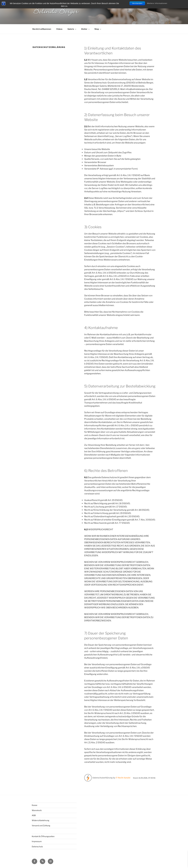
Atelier (86, 29)
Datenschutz (37, 847)
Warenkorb (37, 810)
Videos (59, 29)
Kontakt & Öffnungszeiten (43, 836)
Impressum (37, 841)
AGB (34, 815)
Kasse (35, 805)
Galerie (72, 29)
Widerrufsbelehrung (40, 820)
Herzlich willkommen (42, 29)
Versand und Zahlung (41, 825)
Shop (98, 29)
